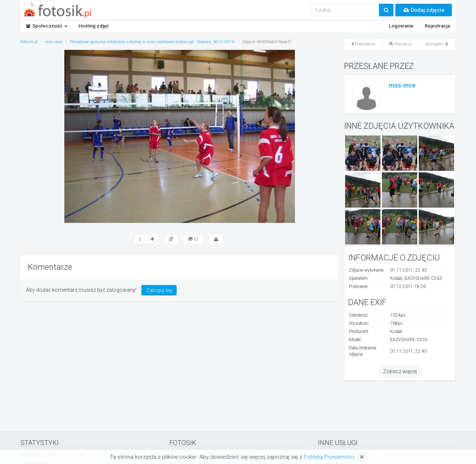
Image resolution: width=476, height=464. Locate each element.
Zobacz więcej (400, 371)
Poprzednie (363, 44)
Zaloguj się (159, 290)
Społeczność (47, 26)
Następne (437, 44)
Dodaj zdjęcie (424, 10)
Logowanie (401, 26)
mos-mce (402, 85)
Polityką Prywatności (329, 457)
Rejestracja (437, 26)
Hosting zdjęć (94, 26)
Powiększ (400, 44)
